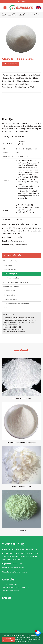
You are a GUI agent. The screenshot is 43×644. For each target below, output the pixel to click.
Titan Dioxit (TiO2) (11, 299)
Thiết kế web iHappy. (25, 642)
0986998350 (21, 2)
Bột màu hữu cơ (10, 295)
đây (27, 157)
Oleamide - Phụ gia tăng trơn (15, 16)
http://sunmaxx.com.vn (18, 245)
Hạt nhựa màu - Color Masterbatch (16, 282)
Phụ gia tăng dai (10, 270)
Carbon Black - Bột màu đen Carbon (17, 304)
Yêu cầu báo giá (11, 64)
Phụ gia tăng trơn (22, 87)
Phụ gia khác (9, 265)
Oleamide (10, 87)
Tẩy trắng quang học (12, 278)
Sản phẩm (13, 14)
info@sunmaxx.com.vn (16, 241)
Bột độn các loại (10, 308)
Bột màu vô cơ (10, 291)
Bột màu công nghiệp (11, 287)
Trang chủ (5, 14)
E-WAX (32, 87)
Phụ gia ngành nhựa (24, 14)
